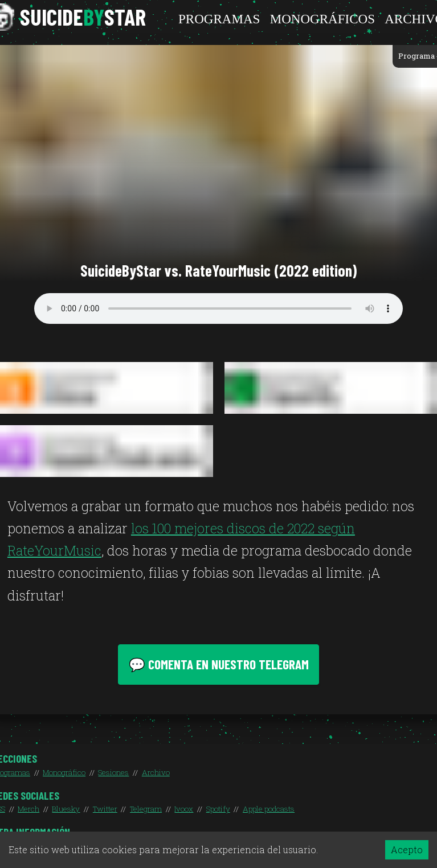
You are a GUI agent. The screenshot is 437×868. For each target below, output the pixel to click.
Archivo (156, 772)
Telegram (146, 809)
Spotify (218, 809)
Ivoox (184, 809)
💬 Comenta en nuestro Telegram (219, 664)
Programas (219, 19)
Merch (28, 809)
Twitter (105, 809)
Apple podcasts (269, 809)
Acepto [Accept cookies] (407, 850)
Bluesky (66, 809)
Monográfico (64, 772)
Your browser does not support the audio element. (219, 308)
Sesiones (113, 772)
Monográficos (322, 19)
